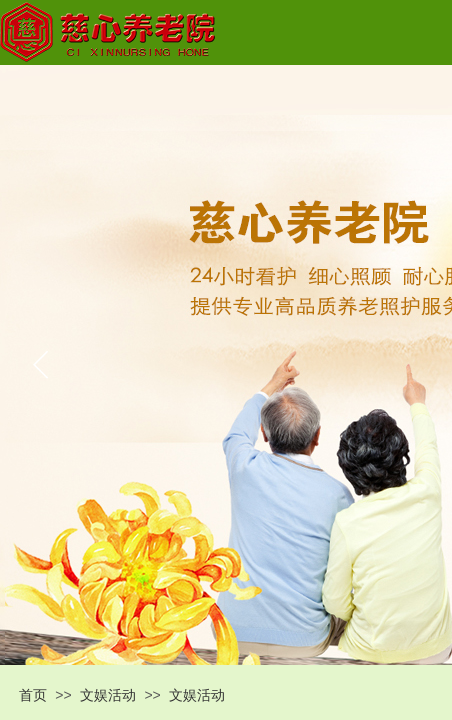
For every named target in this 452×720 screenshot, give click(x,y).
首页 (33, 695)
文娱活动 (108, 695)
